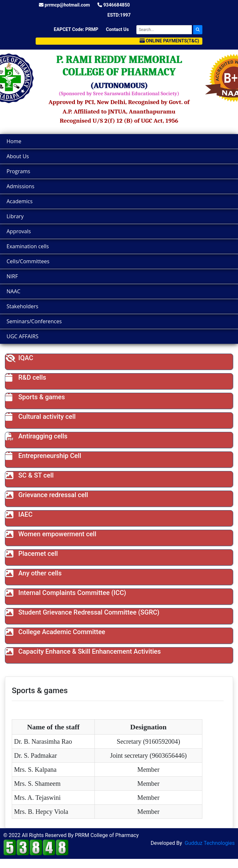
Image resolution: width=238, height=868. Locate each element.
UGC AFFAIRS (22, 336)
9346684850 (114, 5)
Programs (18, 171)
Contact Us (117, 29)
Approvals (19, 231)
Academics (20, 201)
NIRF (12, 276)
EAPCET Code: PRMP (76, 29)
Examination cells (28, 246)
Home (14, 141)
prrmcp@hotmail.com (64, 5)
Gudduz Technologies (210, 843)
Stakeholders (22, 306)
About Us (18, 156)
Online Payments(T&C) (170, 41)
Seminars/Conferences (34, 321)
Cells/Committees (28, 261)
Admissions (20, 186)
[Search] (164, 30)
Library (15, 216)
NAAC (13, 291)
